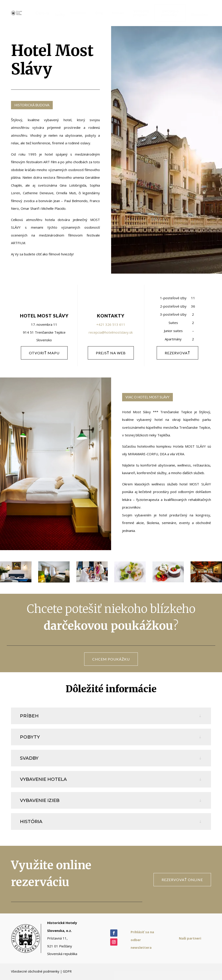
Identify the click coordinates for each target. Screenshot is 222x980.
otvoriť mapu (44, 353)
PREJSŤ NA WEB (111, 353)
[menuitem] (41, 13)
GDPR (67, 971)
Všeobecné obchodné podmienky (35, 971)
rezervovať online (182, 880)
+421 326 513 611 (111, 324)
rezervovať (177, 353)
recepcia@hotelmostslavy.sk (111, 332)
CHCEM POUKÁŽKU (111, 659)
